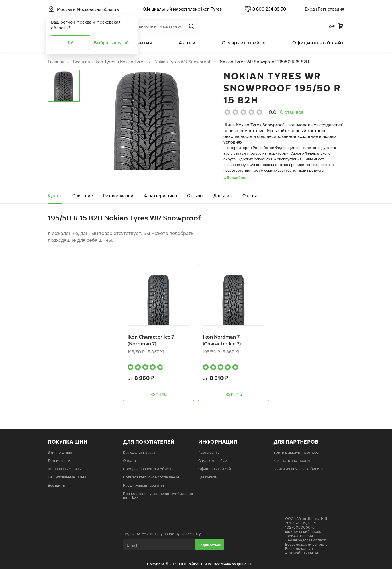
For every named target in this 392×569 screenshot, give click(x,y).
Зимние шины (60, 452)
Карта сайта (209, 452)
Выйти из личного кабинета (298, 469)
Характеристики (160, 196)
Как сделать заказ (139, 452)
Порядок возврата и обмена (148, 469)
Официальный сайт (318, 43)
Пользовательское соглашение (151, 477)
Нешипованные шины (67, 477)
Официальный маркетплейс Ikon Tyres (182, 9)
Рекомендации (118, 196)
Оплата (250, 196)
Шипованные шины (65, 469)
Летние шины (60, 461)
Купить (55, 196)
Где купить (208, 477)
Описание (83, 196)
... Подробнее (235, 178)
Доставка (223, 196)
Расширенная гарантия (143, 485)
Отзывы (195, 196)
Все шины (57, 485)
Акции (187, 43)
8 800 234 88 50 (269, 9)
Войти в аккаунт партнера (296, 452)
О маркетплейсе (244, 43)
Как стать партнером (292, 461)
